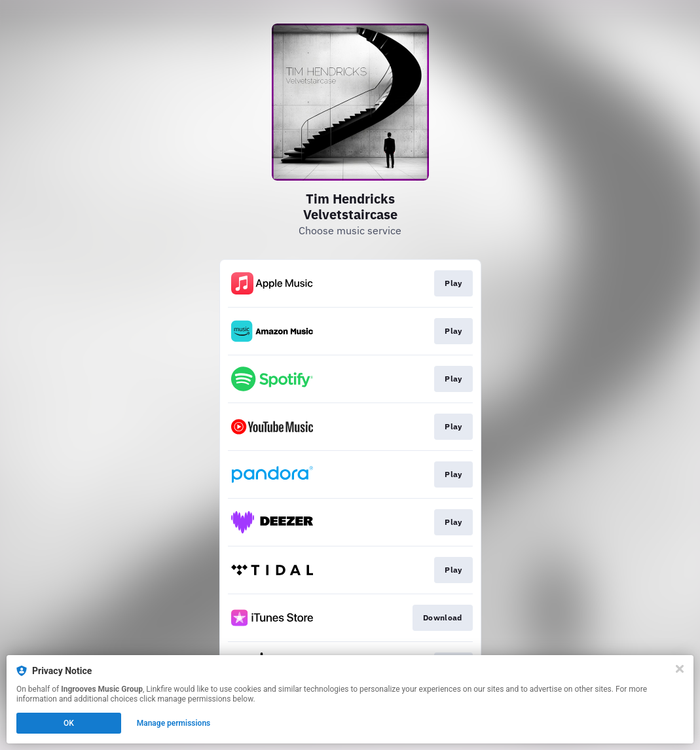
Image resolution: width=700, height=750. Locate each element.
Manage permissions (174, 723)
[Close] (680, 669)
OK (69, 723)
